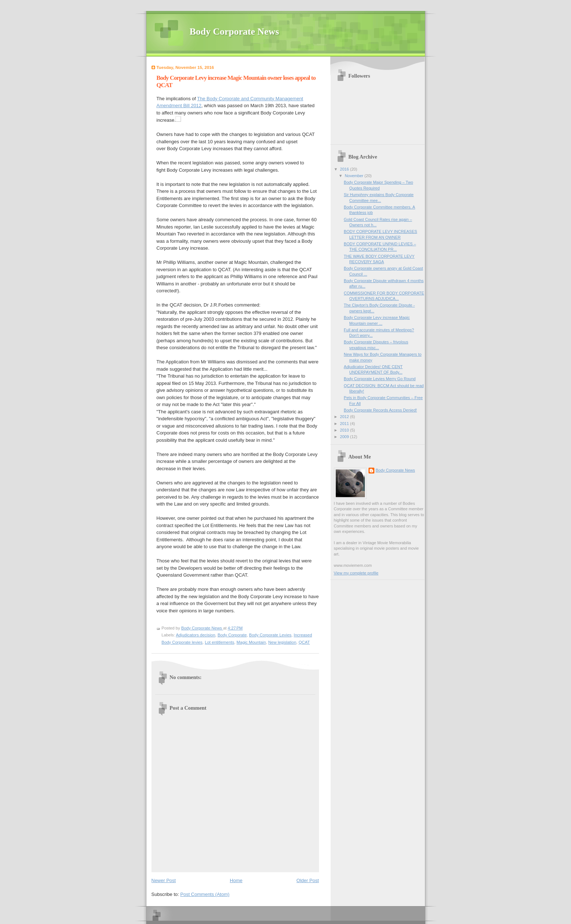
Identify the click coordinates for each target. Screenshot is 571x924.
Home (236, 880)
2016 (345, 169)
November (355, 176)
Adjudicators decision (196, 635)
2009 (345, 437)
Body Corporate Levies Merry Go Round (380, 379)
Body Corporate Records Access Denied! (380, 410)
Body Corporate (232, 635)
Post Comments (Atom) (205, 894)
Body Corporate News (235, 32)
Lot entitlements (219, 642)
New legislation (282, 642)
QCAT (304, 642)
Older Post (308, 880)
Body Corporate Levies (270, 635)
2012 (345, 417)
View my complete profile (356, 573)
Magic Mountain (251, 642)
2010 (345, 430)
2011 (345, 424)
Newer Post (164, 880)
